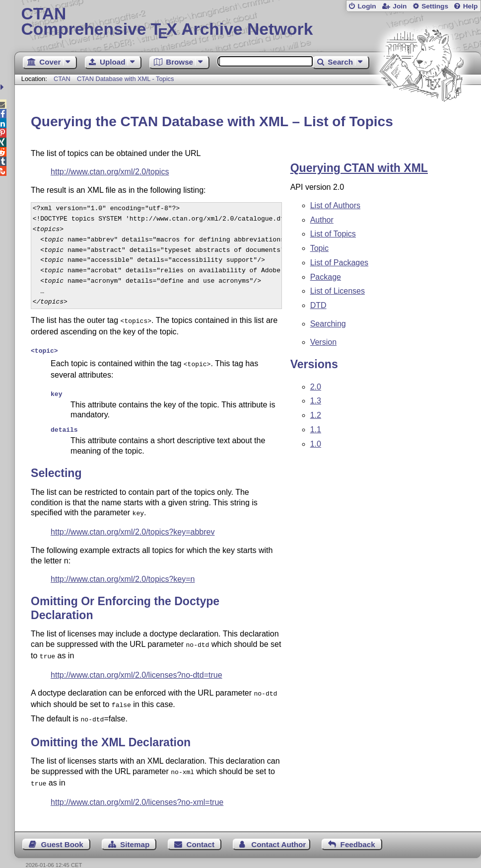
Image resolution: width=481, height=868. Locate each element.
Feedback (358, 831)
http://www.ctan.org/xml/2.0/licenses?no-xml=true (137, 789)
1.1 (316, 430)
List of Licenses (338, 291)
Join (400, 6)
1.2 (316, 415)
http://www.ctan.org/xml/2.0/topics (110, 172)
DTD (318, 305)
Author (322, 220)
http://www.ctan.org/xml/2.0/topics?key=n (123, 573)
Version (323, 342)
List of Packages (339, 263)
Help (471, 6)
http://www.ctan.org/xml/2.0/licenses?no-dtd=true (137, 667)
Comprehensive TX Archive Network (247, 22)
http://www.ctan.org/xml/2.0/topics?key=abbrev (133, 526)
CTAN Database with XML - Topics (125, 79)
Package (326, 277)
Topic (319, 248)
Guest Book (62, 831)
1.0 (316, 444)
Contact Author (278, 831)
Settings (435, 6)
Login (367, 6)
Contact (200, 831)
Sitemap (135, 831)
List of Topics (333, 234)
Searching (328, 324)
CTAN (62, 79)
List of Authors (335, 205)
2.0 (316, 387)
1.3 (316, 401)
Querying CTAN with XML (359, 168)
